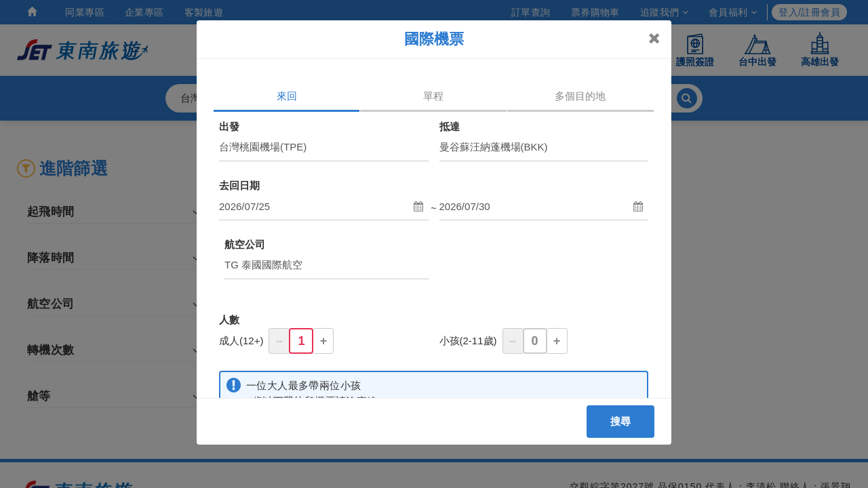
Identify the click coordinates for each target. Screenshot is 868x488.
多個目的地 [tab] (580, 96)
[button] (324, 207)
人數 (229, 320)
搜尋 (621, 421)
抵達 (450, 126)
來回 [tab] (287, 96)
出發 (229, 126)
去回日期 (239, 185)
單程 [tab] (433, 96)
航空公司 (245, 244)
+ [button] (324, 341)
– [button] (279, 341)
